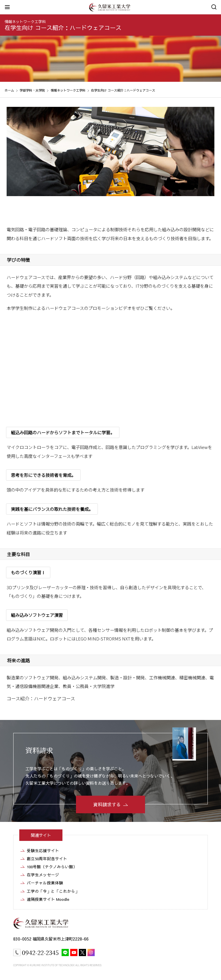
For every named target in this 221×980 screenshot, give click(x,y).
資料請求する (107, 804)
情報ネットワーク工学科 (25, 21)
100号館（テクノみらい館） (52, 867)
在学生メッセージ (43, 875)
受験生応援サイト (43, 851)
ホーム (9, 90)
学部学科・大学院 (32, 90)
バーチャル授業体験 (45, 883)
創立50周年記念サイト (47, 859)
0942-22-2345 (40, 952)
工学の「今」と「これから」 (53, 891)
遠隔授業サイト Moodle (48, 899)
